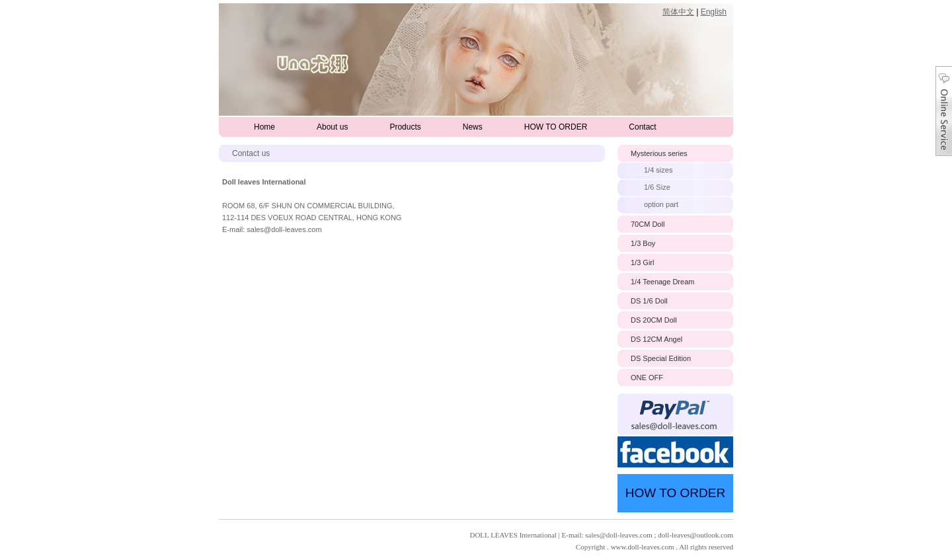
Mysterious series (659, 153)
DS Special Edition (661, 358)
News (473, 127)
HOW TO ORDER (556, 127)
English (714, 12)
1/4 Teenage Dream (662, 282)
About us (332, 127)
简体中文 (678, 12)
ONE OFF (647, 378)
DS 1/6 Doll (649, 301)
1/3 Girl (642, 262)
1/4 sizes (658, 170)
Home (264, 127)
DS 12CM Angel (656, 339)
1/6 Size (657, 187)
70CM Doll (648, 224)
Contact (642, 127)
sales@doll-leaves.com (284, 229)
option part (661, 204)
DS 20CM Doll (654, 320)
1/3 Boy (643, 243)
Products (405, 127)
